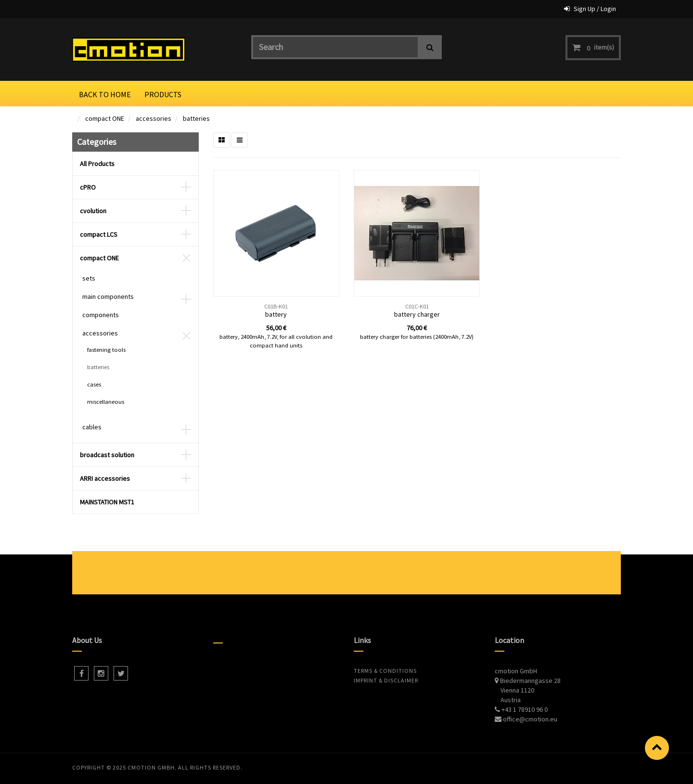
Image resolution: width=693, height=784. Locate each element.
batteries (196, 118)
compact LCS (99, 234)
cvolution (93, 211)
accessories (154, 118)
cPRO (88, 187)
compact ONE (105, 118)
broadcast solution (107, 455)
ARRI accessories (105, 478)
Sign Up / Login (595, 9)
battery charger (417, 314)
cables (92, 427)
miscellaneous (106, 402)
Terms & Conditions (385, 671)
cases (94, 384)
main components (108, 296)
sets (89, 278)
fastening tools (106, 350)
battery (276, 314)
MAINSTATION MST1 (107, 502)
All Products (97, 164)
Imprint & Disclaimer (386, 680)
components (101, 315)
